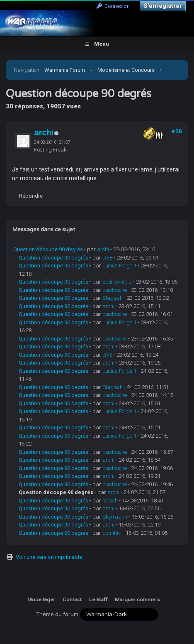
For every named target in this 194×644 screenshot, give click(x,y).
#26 (177, 131)
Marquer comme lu (138, 600)
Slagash (113, 298)
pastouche (115, 290)
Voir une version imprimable (49, 557)
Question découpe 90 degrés (48, 249)
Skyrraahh (115, 517)
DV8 (107, 258)
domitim (112, 533)
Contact (72, 600)
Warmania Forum (65, 70)
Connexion (113, 6)
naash (110, 501)
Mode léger (41, 600)
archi (44, 133)
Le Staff (98, 600)
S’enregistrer (163, 6)
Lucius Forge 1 (119, 266)
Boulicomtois (117, 282)
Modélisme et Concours (126, 70)
